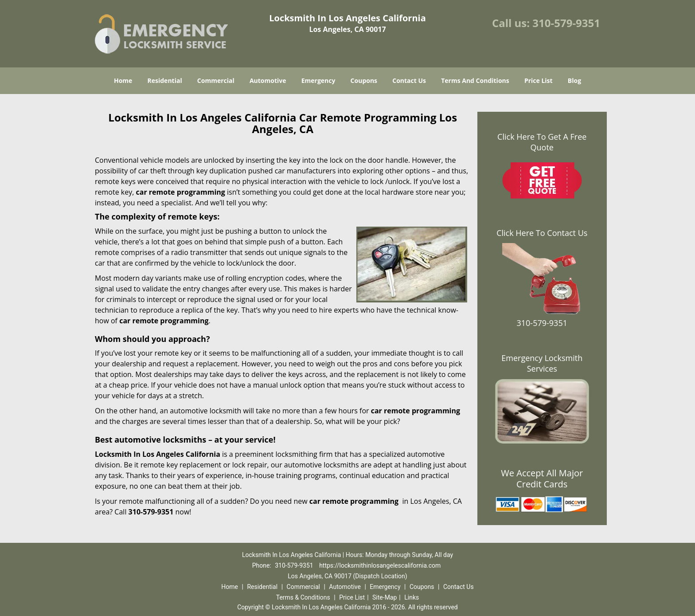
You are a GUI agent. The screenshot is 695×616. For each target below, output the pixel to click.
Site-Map (385, 597)
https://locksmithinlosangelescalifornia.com (380, 565)
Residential (165, 80)
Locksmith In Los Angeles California (158, 454)
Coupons (364, 80)
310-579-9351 (566, 23)
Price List (539, 80)
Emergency (318, 80)
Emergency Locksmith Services (542, 363)
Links (412, 597)
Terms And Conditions (475, 80)
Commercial (216, 80)
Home (123, 80)
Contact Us (409, 80)
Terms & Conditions (303, 597)
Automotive (268, 80)
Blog (574, 80)
